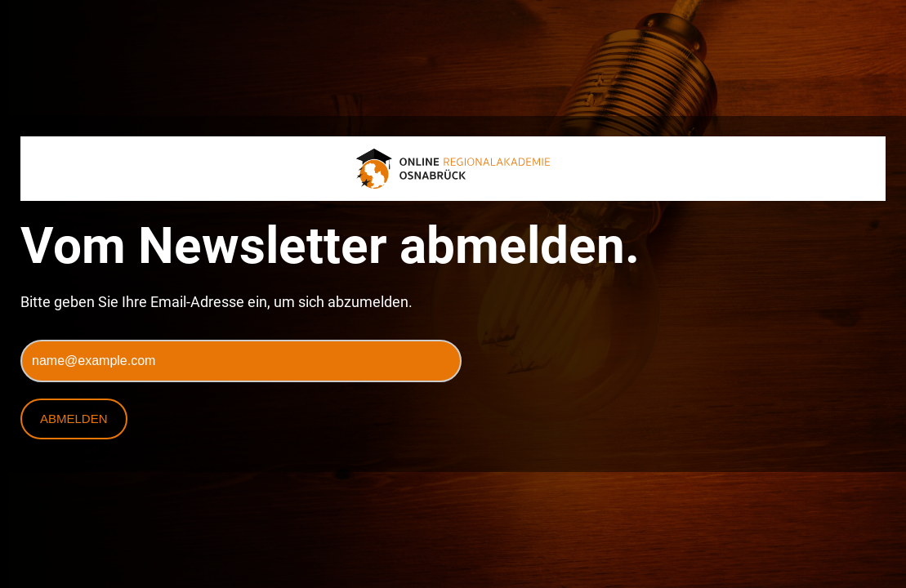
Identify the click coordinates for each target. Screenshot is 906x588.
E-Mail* (40, 331)
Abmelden (74, 419)
